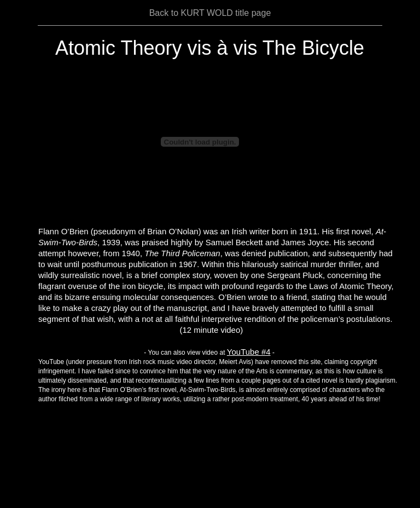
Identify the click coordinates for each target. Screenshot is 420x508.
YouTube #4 (249, 352)
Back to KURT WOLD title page (210, 13)
